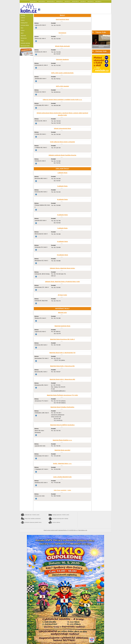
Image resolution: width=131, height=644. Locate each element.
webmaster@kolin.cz (63, 530)
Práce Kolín (33, 519)
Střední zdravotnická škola (62, 128)
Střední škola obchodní (62, 46)
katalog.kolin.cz (60, 1)
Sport (22, 33)
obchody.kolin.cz (33, 1)
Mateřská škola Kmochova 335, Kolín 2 (62, 339)
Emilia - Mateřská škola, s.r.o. (62, 464)
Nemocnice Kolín (25, 46)
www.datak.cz (98, 1)
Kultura (23, 30)
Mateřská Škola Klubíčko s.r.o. (62, 440)
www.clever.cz (91, 1)
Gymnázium (62, 33)
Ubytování (23, 36)
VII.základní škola (62, 255)
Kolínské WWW (25, 25)
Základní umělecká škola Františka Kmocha (62, 155)
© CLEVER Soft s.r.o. (73, 530)
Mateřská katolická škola (62, 326)
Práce (22, 41)
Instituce (23, 18)
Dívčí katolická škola (62, 19)
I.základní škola (62, 173)
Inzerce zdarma (56, 522)
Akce (22, 28)
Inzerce (23, 20)
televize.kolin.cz (76, 1)
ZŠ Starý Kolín (62, 295)
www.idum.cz (68, 1)
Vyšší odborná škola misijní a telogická (62, 142)
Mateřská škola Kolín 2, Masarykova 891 (62, 379)
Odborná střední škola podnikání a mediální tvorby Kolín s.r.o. (62, 100)
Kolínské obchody (25, 43)
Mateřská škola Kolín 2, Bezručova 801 (62, 366)
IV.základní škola (62, 215)
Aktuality (23, 15)
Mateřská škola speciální (62, 450)
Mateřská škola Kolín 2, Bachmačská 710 (62, 353)
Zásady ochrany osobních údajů (51, 530)
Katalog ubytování (61, 515)
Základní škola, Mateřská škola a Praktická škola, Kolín (62, 282)
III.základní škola (62, 199)
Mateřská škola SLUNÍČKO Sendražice (62, 425)
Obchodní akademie (62, 60)
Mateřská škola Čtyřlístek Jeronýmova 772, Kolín (62, 395)
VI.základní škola (62, 242)
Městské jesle (62, 313)
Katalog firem (24, 23)
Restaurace (24, 38)
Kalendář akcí (32, 515)
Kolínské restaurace (33, 522)
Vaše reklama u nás (83, 530)
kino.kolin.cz (83, 1)
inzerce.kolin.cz (42, 1)
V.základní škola (62, 228)
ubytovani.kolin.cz (51, 1)
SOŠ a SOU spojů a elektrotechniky (62, 73)
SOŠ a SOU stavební (62, 86)
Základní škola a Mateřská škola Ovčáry (62, 268)
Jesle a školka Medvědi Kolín (62, 477)
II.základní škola (62, 186)
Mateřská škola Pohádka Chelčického (62, 407)
